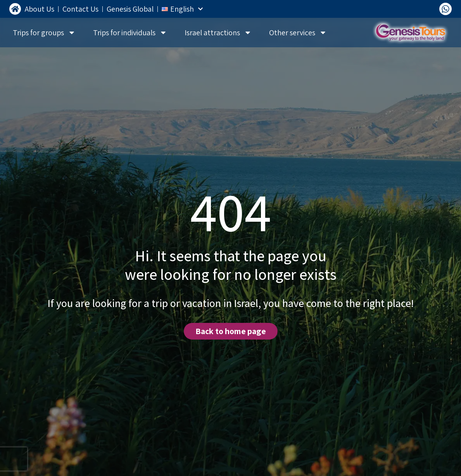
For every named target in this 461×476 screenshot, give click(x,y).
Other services (298, 33)
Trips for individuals (130, 33)
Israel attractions (218, 33)
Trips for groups (44, 33)
